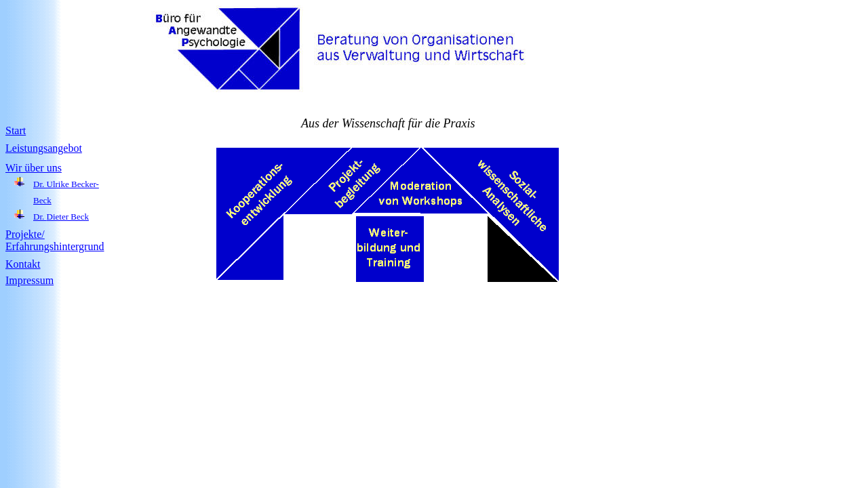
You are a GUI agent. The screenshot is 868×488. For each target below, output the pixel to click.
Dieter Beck (68, 217)
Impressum (29, 280)
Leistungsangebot (44, 148)
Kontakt (23, 264)
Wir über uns (34, 168)
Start (16, 130)
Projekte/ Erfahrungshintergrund (55, 240)
